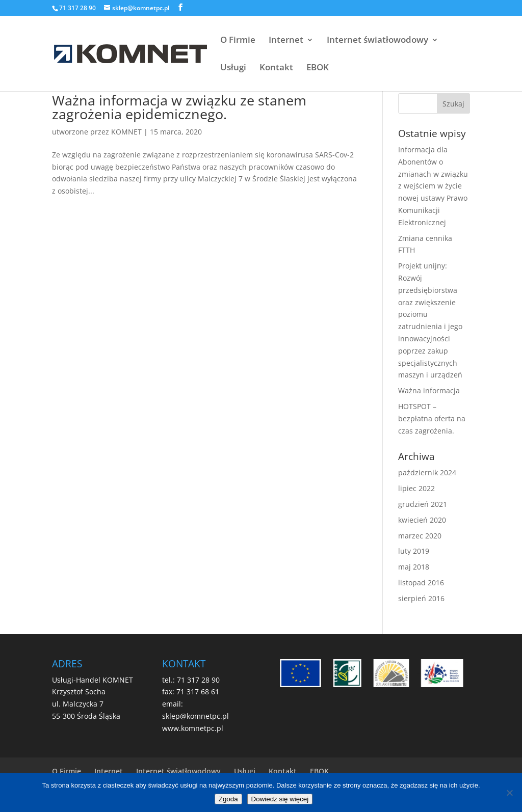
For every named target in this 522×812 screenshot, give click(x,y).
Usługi (233, 68)
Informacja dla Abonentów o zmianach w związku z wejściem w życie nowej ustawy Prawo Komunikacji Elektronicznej (433, 186)
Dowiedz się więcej (280, 799)
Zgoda (228, 799)
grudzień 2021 (423, 504)
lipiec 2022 (416, 488)
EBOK (318, 68)
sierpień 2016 (421, 598)
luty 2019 (414, 551)
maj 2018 (414, 567)
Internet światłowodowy (377, 41)
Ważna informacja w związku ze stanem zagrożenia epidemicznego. (179, 107)
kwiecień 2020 (422, 520)
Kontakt (276, 68)
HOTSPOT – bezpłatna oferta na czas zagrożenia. (432, 418)
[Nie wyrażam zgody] (509, 793)
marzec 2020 (420, 536)
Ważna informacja (429, 390)
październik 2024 (427, 472)
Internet (286, 41)
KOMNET (126, 132)
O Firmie (238, 41)
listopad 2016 (421, 583)
